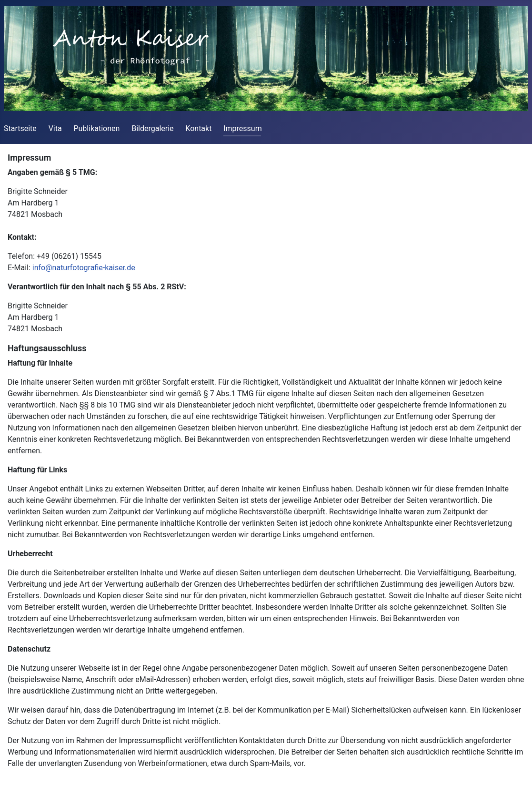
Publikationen (96, 128)
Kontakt (198, 128)
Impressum (243, 128)
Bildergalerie (152, 128)
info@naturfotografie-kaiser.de (84, 268)
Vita (55, 128)
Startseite (20, 128)
